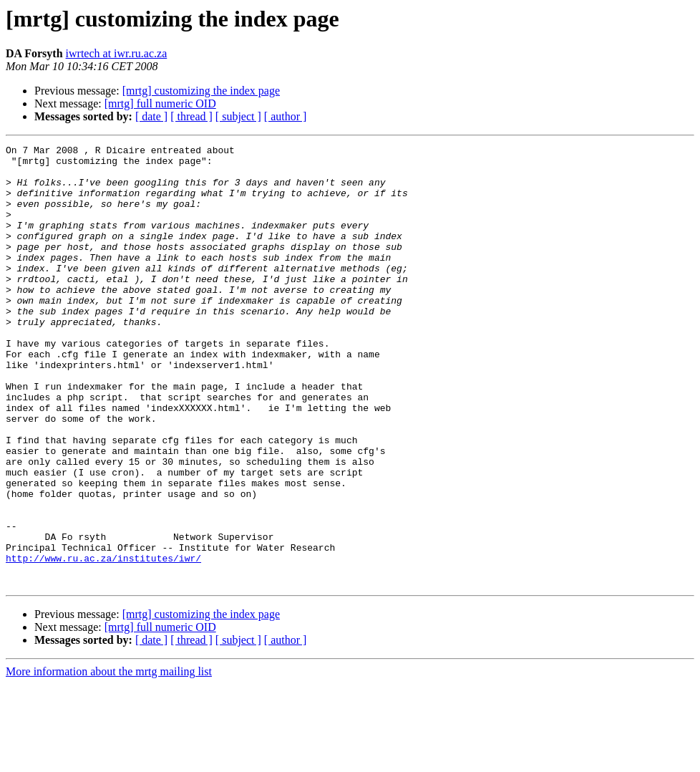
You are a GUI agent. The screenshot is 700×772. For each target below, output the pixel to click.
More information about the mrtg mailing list (109, 759)
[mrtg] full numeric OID (160, 103)
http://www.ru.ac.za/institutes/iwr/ (103, 642)
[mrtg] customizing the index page (201, 91)
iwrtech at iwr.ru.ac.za (117, 53)
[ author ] (286, 116)
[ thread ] (191, 116)
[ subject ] (238, 116)
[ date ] (151, 116)
